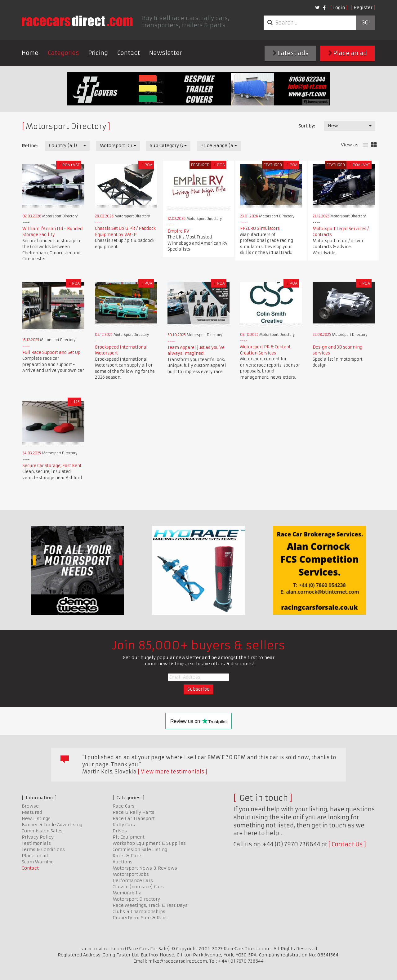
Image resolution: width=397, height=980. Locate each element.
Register (363, 7)
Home (30, 53)
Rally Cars (124, 825)
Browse (30, 806)
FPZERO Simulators (260, 228)
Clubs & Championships (139, 911)
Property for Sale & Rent (140, 918)
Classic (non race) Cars (138, 887)
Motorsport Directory (136, 899)
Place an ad (348, 53)
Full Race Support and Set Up (51, 352)
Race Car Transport (134, 818)
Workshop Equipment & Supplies (149, 843)
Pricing (98, 53)
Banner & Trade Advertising (52, 825)
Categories (63, 53)
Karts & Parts (128, 856)
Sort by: (307, 126)
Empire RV (178, 231)
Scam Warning (38, 862)
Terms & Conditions (43, 849)
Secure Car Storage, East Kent (52, 466)
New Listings (36, 818)
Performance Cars (133, 880)
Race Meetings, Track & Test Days (150, 905)
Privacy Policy (38, 837)
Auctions (123, 862)
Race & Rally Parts (134, 812)
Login (339, 7)
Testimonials (36, 843)
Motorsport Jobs (131, 874)
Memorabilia (127, 893)
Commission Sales (42, 831)
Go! (366, 23)
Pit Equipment (129, 837)
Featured (32, 812)
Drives (120, 831)
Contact (129, 53)
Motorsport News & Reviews (145, 868)
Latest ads (291, 53)
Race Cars (124, 806)
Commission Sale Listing (140, 849)
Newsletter (165, 53)
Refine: (30, 146)
